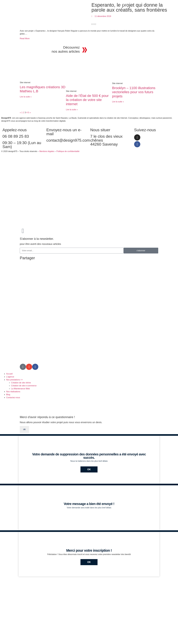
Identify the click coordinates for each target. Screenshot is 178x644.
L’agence (10, 377)
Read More (25, 38)
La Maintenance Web (20, 389)
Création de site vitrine (21, 383)
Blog (8, 395)
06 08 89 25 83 (16, 136)
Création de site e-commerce (24, 386)
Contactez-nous (13, 398)
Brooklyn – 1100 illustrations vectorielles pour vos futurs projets (134, 92)
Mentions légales (47, 151)
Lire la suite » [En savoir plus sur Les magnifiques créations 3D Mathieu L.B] (26, 97)
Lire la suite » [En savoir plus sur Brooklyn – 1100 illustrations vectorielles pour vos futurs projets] (118, 102)
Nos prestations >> (14, 380)
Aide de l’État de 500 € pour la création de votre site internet (87, 100)
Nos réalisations (13, 392)
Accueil (9, 374)
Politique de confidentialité (68, 151)
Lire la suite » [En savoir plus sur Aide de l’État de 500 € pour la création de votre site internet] (72, 110)
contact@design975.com (68, 140)
